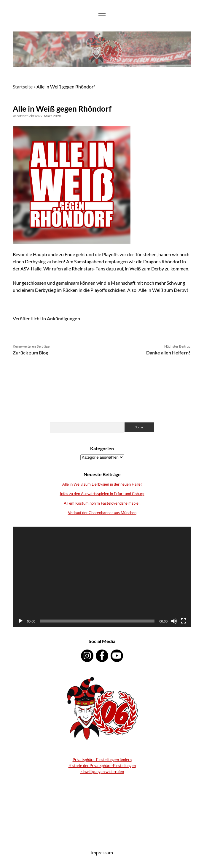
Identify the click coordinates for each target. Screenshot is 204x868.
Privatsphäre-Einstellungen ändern (102, 760)
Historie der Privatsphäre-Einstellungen (102, 766)
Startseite (23, 87)
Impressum (102, 853)
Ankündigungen (63, 318)
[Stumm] (174, 621)
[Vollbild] (184, 621)
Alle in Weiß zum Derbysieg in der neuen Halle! (102, 484)
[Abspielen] (20, 621)
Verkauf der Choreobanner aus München (102, 513)
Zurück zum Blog (30, 353)
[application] (102, 577)
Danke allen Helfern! (168, 353)
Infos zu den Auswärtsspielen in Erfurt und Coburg (102, 494)
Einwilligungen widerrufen (102, 772)
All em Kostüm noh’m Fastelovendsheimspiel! (102, 503)
